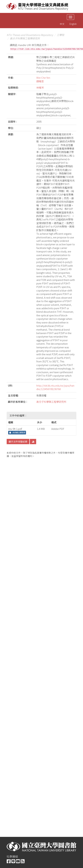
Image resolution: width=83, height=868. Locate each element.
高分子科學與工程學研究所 (25, 38)
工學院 (60, 35)
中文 (62, 24)
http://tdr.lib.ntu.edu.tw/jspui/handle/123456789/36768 (55, 387)
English (73, 24)
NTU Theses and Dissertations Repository (30, 35)
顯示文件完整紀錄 (18, 442)
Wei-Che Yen (43, 78)
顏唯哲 (40, 81)
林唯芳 (40, 88)
